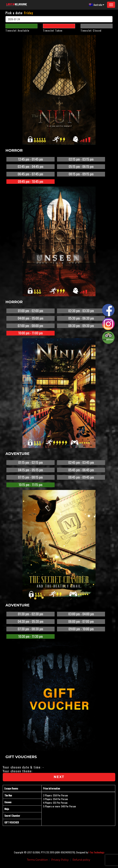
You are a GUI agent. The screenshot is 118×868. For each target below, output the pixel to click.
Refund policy (81, 860)
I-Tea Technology (96, 852)
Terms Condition (37, 860)
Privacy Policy (60, 860)
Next (59, 777)
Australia (97, 5)
